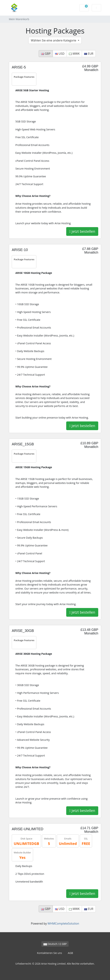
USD (60, 54)
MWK (74, 54)
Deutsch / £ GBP (55, 944)
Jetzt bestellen (82, 231)
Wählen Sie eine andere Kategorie (54, 40)
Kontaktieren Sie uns (49, 953)
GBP (46, 54)
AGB (70, 953)
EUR (89, 54)
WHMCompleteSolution (63, 923)
